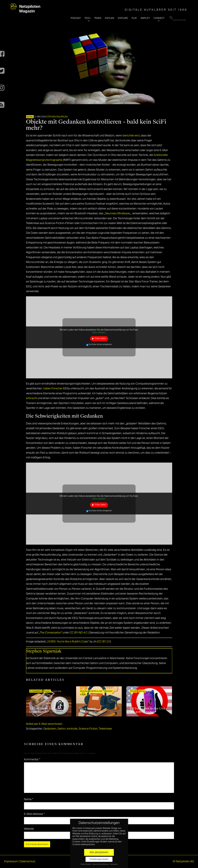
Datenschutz (28, 862)
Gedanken (50, 729)
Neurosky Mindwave (117, 214)
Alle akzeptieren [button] (99, 852)
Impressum (11, 862)
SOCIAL (30, 117)
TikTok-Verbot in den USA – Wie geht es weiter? (148, 710)
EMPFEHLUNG (96, 691)
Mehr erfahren (99, 333)
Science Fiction (88, 729)
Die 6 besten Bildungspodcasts (91, 710)
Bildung (84, 691)
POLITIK (133, 691)
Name (29, 799)
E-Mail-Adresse (34, 814)
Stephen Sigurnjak (57, 117)
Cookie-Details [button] (86, 864)
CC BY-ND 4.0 (78, 633)
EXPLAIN (110, 18)
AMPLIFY (145, 18)
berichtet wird (131, 136)
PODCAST (76, 18)
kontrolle (72, 729)
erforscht (31, 398)
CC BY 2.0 (104, 642)
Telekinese (105, 729)
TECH (87, 18)
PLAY (134, 18)
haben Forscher (53, 389)
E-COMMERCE (36, 691)
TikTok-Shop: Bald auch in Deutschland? (47, 710)
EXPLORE (123, 18)
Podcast (108, 691)
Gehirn (61, 729)
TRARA (98, 18)
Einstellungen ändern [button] (99, 859)
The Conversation (50, 633)
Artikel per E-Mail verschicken (44, 724)
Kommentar (32, 760)
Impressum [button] (114, 864)
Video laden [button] (100, 339)
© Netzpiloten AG (183, 862)
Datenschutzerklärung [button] (100, 864)
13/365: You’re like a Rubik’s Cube (68, 642)
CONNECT (159, 18)
